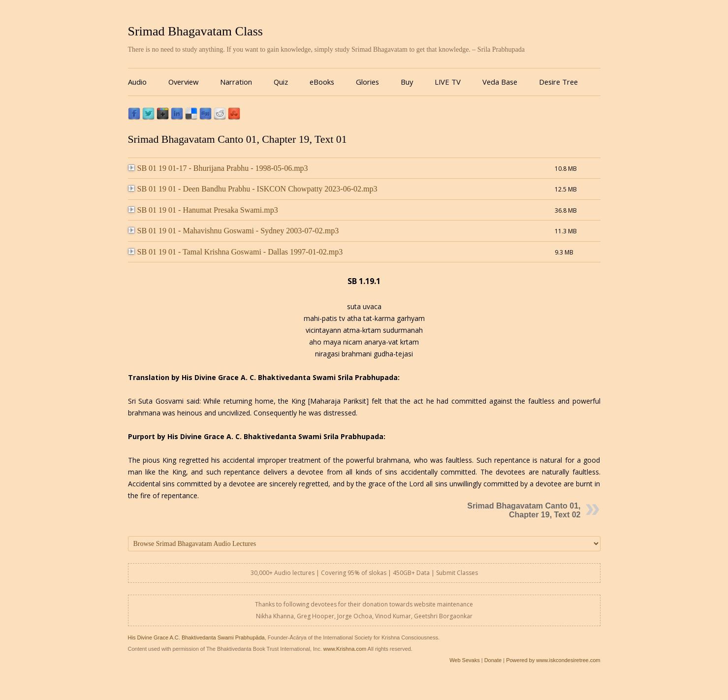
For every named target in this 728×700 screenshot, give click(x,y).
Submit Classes (457, 573)
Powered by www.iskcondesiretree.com (553, 660)
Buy (407, 82)
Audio (137, 82)
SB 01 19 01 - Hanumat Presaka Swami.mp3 (203, 210)
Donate (493, 660)
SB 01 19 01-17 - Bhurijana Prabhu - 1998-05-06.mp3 (218, 168)
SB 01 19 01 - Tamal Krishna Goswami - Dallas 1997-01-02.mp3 (236, 252)
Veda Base (500, 82)
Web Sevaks (465, 660)
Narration (236, 82)
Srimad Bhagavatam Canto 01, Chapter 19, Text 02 (524, 510)
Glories (367, 82)
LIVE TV (448, 82)
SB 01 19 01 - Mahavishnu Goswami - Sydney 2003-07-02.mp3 (234, 231)
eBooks (322, 82)
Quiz (281, 82)
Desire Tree (558, 82)
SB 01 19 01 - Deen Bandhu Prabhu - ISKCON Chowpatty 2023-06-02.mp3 (253, 189)
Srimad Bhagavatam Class (195, 31)
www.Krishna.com (345, 649)
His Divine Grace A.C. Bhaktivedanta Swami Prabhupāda (196, 637)
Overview (183, 82)
